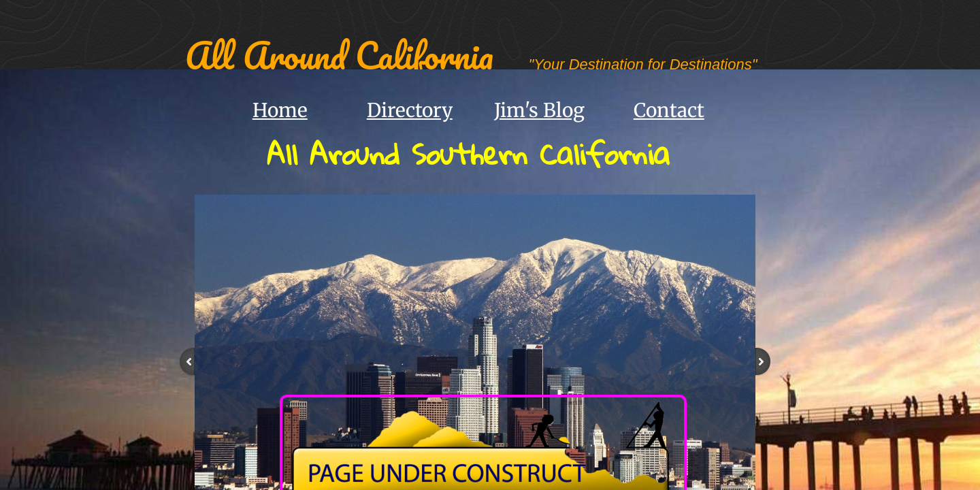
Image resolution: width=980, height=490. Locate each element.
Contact (669, 110)
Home (280, 110)
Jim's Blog (539, 110)
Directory (410, 110)
